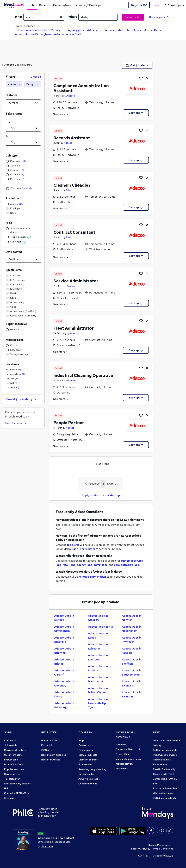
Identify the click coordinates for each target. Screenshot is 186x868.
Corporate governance (129, 759)
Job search (10, 745)
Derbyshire (13, 383)
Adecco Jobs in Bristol (64, 662)
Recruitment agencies (54, 755)
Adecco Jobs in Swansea (132, 683)
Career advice (12, 774)
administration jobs (127, 565)
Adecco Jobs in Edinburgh (64, 705)
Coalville (12, 378)
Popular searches (14, 769)
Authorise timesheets (165, 750)
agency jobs (84, 565)
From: (9, 122)
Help (7, 788)
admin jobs (101, 565)
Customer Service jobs (33, 30)
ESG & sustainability (165, 798)
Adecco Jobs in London (98, 668)
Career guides (86, 774)
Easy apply (136, 113)
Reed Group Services (165, 755)
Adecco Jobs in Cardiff (64, 673)
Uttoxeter (12, 387)
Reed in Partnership (164, 769)
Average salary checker (17, 784)
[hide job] (147, 78)
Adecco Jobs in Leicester (98, 647)
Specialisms (14, 270)
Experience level (17, 324)
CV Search (47, 750)
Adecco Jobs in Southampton (132, 673)
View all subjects (88, 755)
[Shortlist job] (141, 78)
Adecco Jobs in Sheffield (132, 662)
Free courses (86, 764)
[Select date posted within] (23, 259)
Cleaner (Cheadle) (72, 185)
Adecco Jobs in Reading (132, 651)
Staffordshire (15, 370)
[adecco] (14, 84)
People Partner (69, 423)
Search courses (16, 423)
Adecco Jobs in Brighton (64, 651)
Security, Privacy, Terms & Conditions (152, 849)
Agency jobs (76, 30)
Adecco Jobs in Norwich (132, 618)
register (90, 549)
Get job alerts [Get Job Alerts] (137, 65)
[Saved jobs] (174, 5)
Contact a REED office (17, 793)
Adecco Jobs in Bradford (70, 34)
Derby (28, 65)
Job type (12, 156)
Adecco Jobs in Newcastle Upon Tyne (99, 703)
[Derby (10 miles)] (33, 84)
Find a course (86, 750)
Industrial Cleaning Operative (83, 375)
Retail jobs (58, 30)
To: (7, 136)
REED (157, 732)
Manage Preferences (159, 845)
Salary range (14, 114)
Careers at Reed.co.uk (128, 749)
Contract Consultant (74, 232)
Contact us (10, 740)
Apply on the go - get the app (101, 495)
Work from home (13, 755)
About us (121, 745)
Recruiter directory (15, 750)
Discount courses (88, 760)
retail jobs (69, 565)
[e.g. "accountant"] (44, 17)
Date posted (14, 252)
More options (15, 340)
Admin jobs (94, 30)
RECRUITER (49, 732)
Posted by (12, 198)
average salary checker (92, 577)
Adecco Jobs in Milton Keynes (98, 690)
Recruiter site (49, 740)
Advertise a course (89, 779)
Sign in (77, 549)
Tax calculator (12, 779)
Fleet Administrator (74, 328)
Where (73, 17)
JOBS (8, 732)
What (18, 17)
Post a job (47, 745)
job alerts (73, 545)
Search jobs (133, 17)
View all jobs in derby (21, 399)
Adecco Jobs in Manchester (98, 679)
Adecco (9, 65)
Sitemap (9, 798)
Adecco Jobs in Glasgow (98, 618)
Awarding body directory (93, 769)
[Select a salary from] (23, 128)
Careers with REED (164, 774)
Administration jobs (118, 30)
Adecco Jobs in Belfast (149, 30)
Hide (9, 223)
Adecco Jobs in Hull (101, 627)
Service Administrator (76, 281)
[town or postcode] (98, 17)
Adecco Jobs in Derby (64, 694)
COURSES (85, 732)
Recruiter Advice (51, 760)
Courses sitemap (88, 784)
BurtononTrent (15, 374)
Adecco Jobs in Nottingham (132, 629)
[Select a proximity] (23, 103)
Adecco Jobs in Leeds (98, 636)
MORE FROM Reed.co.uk (124, 735)
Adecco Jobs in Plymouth (132, 640)
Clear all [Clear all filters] (36, 77)
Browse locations (14, 764)
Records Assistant (72, 138)
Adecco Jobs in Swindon (132, 694)
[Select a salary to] (23, 142)
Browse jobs (159, 17)
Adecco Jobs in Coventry (64, 683)
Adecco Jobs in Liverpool (98, 657)
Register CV (139, 5)
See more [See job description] (61, 114)
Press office (123, 754)
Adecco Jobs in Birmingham (33, 34)
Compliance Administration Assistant (81, 88)
